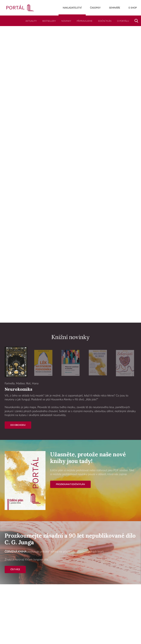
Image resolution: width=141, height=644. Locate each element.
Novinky (66, 21)
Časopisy (95, 8)
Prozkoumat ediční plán (70, 484)
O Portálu (123, 21)
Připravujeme (85, 21)
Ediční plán (105, 21)
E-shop (133, 8)
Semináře (115, 8)
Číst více (15, 569)
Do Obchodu (18, 425)
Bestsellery (49, 21)
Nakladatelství (72, 8)
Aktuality (31, 21)
